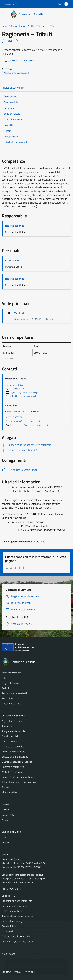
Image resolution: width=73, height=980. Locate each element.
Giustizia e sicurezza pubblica (17, 762)
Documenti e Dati (11, 703)
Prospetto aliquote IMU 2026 (23, 450)
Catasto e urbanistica (13, 746)
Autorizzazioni (9, 741)
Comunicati (8, 815)
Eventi (5, 843)
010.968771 (14, 417)
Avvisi (5, 820)
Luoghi (5, 837)
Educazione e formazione (15, 757)
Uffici (5, 678)
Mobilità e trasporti (12, 772)
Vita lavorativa (10, 792)
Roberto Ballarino (15, 226)
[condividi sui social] (10, 61)
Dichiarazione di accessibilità (17, 936)
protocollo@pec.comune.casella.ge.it (26, 878)
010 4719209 (14, 385)
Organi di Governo (11, 683)
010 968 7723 (14, 389)
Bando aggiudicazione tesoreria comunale (29, 445)
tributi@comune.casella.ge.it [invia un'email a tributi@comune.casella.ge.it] (21, 396)
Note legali (8, 931)
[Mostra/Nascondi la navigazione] (6, 14)
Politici (5, 688)
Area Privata (8, 954)
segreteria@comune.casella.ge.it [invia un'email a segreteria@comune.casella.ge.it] (23, 421)
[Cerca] (64, 14)
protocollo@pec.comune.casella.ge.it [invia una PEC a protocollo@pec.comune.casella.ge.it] (32, 425)
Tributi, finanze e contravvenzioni (19, 782)
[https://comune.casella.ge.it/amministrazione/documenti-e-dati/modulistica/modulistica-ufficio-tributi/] (36, 470)
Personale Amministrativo (16, 693)
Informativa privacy (12, 921)
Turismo (6, 787)
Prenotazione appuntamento (17, 901)
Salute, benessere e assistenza (18, 777)
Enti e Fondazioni (11, 698)
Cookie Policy (9, 926)
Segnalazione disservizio (15, 906)
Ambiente (7, 726)
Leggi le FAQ (9, 896)
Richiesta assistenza (13, 911)
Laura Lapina (12, 260)
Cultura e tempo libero (14, 752)
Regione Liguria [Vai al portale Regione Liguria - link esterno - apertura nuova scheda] (11, 4)
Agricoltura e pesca (12, 721)
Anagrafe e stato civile (14, 731)
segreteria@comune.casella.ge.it (26, 875)
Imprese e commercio (13, 767)
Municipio (19, 313)
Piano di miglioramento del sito (18, 941)
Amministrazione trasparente (17, 916)
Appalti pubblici (10, 736)
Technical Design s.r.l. (24, 972)
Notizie (6, 810)
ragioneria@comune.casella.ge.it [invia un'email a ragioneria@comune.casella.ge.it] (23, 392)
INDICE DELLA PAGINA (36, 88)
